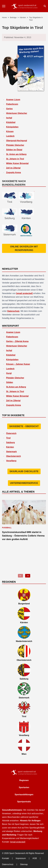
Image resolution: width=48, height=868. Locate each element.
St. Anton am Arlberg (16, 154)
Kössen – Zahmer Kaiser (18, 364)
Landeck (10, 136)
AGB (35, 858)
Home (4, 17)
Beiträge (13, 17)
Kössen (10, 131)
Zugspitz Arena (14, 172)
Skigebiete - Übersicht (24, 426)
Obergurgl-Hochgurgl (17, 141)
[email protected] (24, 293)
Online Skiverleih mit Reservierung (24, 248)
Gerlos (9, 109)
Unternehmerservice (24, 483)
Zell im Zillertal (13, 168)
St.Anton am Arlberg (16, 387)
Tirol (8, 438)
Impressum (21, 858)
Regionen (24, 780)
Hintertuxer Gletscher (17, 113)
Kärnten (23, 17)
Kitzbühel (11, 122)
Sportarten (24, 787)
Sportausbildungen (24, 795)
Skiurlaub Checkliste (24, 471)
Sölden (10, 382)
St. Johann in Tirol (15, 159)
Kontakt (6, 858)
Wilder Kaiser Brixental (17, 163)
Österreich (11, 433)
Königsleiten (12, 127)
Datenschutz (13, 311)
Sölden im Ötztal (14, 150)
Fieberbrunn (12, 104)
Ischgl (9, 118)
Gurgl (9, 373)
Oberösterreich (14, 456)
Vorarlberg (11, 461)
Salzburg (10, 442)
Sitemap (24, 864)
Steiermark (11, 452)
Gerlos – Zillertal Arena (17, 341)
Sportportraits (24, 802)
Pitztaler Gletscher (15, 145)
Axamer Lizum (13, 100)
